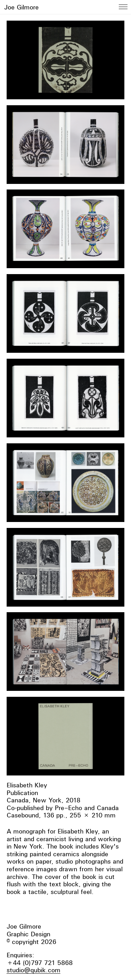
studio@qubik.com (34, 970)
